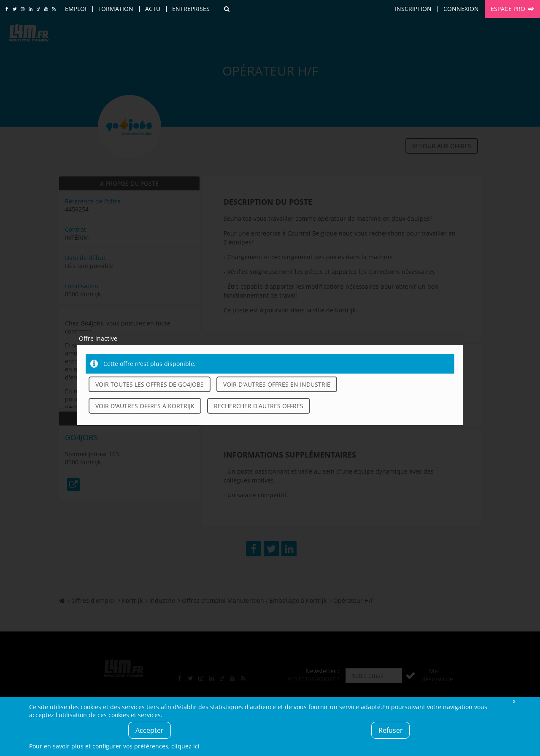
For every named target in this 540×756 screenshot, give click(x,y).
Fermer (514, 701)
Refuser (391, 730)
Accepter (150, 730)
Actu (153, 9)
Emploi (76, 9)
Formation (116, 9)
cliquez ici (185, 746)
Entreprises (191, 9)
